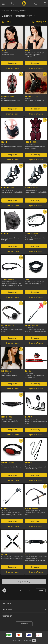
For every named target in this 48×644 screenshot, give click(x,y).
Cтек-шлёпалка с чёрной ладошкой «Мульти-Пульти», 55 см (12, 514)
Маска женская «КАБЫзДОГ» (12, 192)
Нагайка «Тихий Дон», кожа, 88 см (35, 514)
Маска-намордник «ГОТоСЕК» (12, 100)
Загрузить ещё (24, 582)
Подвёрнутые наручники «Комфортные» (34, 376)
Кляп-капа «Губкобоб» (9, 421)
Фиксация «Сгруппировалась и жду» (36, 422)
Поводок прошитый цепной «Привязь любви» (35, 468)
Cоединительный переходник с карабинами (35, 559)
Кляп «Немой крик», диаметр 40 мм (12, 330)
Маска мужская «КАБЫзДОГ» (36, 192)
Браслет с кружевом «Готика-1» (33, 56)
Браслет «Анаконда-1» (33, 284)
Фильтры (9, 22)
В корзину (12, 63)
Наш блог (24, 624)
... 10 (29, 590)
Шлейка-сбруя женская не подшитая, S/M (35, 147)
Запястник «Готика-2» (9, 375)
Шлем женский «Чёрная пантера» (10, 239)
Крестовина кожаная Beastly (12, 559)
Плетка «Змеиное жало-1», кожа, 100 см (35, 239)
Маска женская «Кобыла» (34, 100)
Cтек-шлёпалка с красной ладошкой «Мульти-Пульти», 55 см (35, 330)
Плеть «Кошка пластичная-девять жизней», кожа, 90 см (12, 285)
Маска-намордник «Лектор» (11, 146)
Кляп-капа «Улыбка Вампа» (11, 467)
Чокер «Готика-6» (7, 55)
